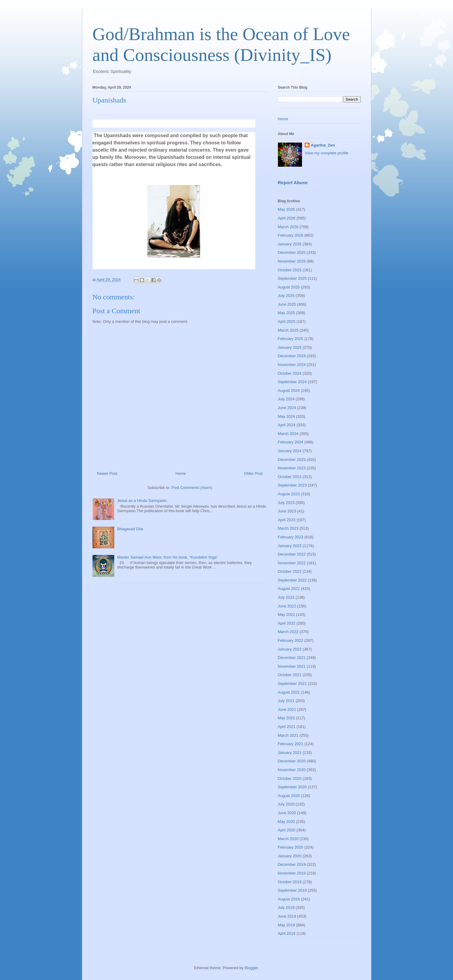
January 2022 (290, 649)
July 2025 (286, 296)
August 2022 (289, 589)
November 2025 (292, 261)
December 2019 (292, 864)
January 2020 (290, 856)
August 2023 (289, 494)
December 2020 (292, 761)
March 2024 (288, 434)
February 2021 (291, 744)
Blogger (251, 968)
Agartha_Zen (323, 145)
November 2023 (292, 468)
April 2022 (287, 623)
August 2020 (289, 796)
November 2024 (292, 365)
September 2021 (292, 684)
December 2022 (292, 554)
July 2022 (286, 597)
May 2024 (286, 416)
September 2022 (292, 580)
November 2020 (292, 770)
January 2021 (290, 753)
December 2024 (292, 356)
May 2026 (286, 209)
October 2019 (290, 882)
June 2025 (287, 304)
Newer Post (107, 473)
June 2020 (287, 813)
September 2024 (292, 382)
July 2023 (286, 503)
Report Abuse (293, 183)
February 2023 (291, 537)
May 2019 (286, 925)
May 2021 (286, 718)
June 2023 (287, 511)
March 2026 (288, 227)
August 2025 (289, 287)
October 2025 (290, 270)
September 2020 (292, 787)
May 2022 (286, 614)
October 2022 (290, 571)
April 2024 (287, 425)
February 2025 (291, 339)
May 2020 (286, 822)
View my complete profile (326, 153)
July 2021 (286, 701)
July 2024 (286, 399)
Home (181, 473)
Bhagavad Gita (130, 529)
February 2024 (291, 442)
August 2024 (289, 391)
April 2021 (287, 727)
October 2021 (290, 675)
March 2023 (288, 528)
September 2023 (292, 485)
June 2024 (287, 408)
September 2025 (292, 278)
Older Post (253, 473)
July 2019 (286, 908)
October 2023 (290, 477)
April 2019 (287, 933)
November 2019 (292, 873)
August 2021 (289, 692)
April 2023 (287, 520)
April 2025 (287, 321)
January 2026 (290, 244)
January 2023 (290, 546)
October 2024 (290, 373)
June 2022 (287, 606)
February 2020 (291, 847)
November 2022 (292, 563)
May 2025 (286, 313)
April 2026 (287, 218)
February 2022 (291, 640)
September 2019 (292, 890)
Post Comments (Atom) (192, 488)
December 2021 (292, 658)
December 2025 (292, 252)
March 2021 (288, 735)
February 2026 (291, 235)
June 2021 (287, 709)
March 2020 (288, 839)
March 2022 (288, 632)
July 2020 (286, 804)
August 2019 (289, 899)
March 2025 (288, 330)
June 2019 (287, 916)
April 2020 (287, 830)
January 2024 (290, 451)
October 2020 (290, 778)
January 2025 (290, 347)
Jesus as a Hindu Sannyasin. (143, 501)
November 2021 (292, 666)
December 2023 (292, 460)
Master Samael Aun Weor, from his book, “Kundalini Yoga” (168, 557)
